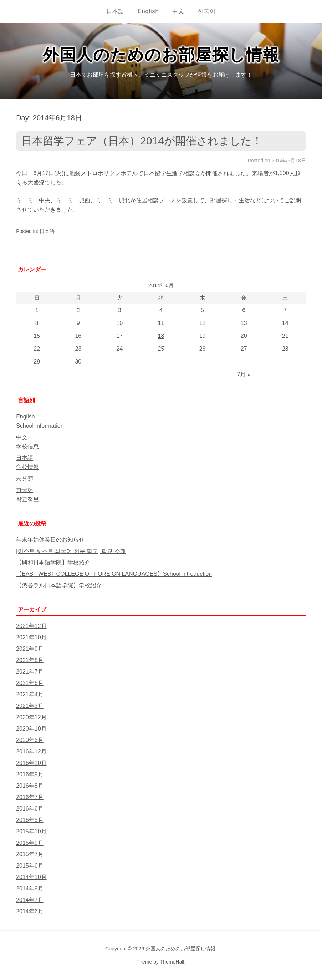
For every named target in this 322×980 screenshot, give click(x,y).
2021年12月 (31, 626)
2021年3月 (30, 706)
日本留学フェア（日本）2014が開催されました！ (142, 141)
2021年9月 (30, 649)
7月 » (244, 374)
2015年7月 (30, 854)
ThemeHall (172, 962)
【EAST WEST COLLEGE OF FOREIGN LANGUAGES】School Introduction (114, 574)
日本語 (115, 11)
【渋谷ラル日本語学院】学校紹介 (59, 585)
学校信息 (27, 446)
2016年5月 (30, 820)
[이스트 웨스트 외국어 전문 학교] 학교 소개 (71, 551)
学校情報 (27, 467)
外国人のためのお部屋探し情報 (161, 55)
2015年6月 (30, 866)
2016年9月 (30, 774)
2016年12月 (31, 751)
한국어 (207, 11)
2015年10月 (31, 831)
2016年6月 (30, 809)
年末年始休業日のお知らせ (50, 540)
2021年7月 (30, 672)
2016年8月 (30, 786)
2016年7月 (30, 797)
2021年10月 (31, 637)
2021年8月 (30, 660)
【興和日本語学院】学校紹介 (53, 562)
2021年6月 (30, 683)
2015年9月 (30, 843)
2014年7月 (30, 900)
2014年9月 (30, 888)
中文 (178, 11)
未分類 (25, 479)
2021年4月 (30, 694)
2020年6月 (30, 740)
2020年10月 (31, 729)
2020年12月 (31, 717)
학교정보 (27, 499)
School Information (40, 426)
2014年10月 (31, 877)
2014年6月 (30, 911)
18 (161, 336)
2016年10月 (31, 763)
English (148, 11)
